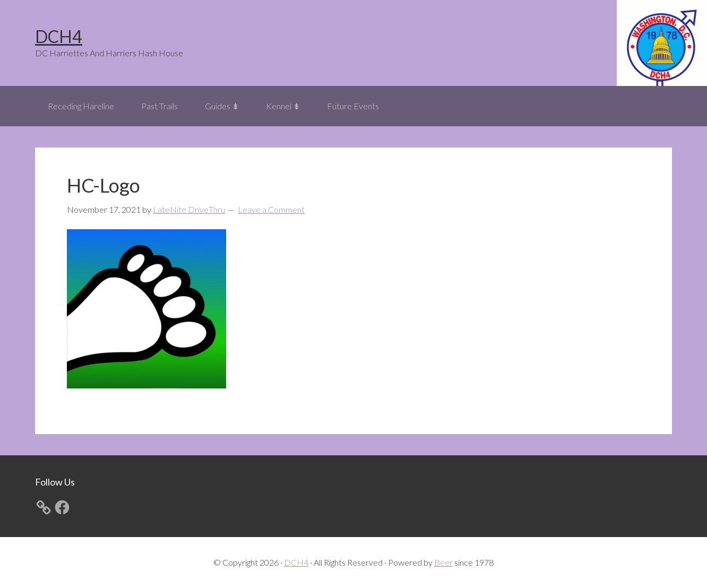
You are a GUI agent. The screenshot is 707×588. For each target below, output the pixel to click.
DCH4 (59, 36)
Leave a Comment (271, 209)
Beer (443, 562)
